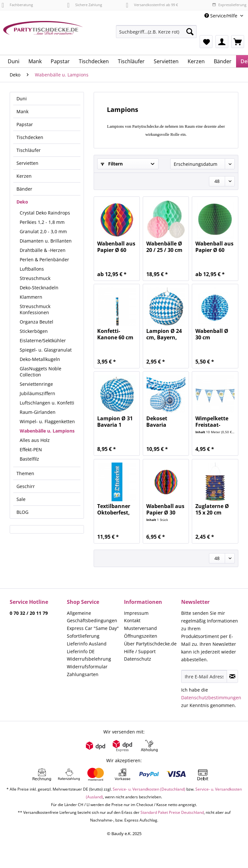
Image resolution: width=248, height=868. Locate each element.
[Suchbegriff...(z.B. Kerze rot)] (156, 32)
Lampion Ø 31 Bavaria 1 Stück (115, 422)
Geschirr (26, 486)
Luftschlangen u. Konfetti (47, 403)
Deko (22, 202)
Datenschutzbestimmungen (211, 698)
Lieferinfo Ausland (87, 644)
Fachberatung (17, 5)
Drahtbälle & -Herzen (43, 250)
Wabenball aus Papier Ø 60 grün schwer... (214, 247)
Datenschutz (138, 659)
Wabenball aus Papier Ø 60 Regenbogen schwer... (116, 247)
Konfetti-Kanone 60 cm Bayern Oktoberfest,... (116, 334)
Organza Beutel (36, 322)
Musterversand (140, 628)
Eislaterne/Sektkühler (43, 340)
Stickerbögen (34, 331)
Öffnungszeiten (141, 636)
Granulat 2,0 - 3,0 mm (43, 231)
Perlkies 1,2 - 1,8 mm (42, 222)
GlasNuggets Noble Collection (41, 372)
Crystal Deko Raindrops (45, 213)
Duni (22, 99)
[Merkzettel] (206, 42)
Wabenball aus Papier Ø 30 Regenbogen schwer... (165, 509)
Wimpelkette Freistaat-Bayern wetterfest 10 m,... (212, 422)
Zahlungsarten (83, 674)
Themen (25, 473)
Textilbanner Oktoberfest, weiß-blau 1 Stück (114, 509)
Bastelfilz (29, 459)
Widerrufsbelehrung (89, 659)
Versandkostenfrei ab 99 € (152, 5)
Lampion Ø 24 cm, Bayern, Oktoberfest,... (165, 334)
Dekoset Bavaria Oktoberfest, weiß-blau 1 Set (163, 422)
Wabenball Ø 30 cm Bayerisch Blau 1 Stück (215, 334)
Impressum (136, 613)
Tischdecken (30, 137)
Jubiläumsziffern (37, 393)
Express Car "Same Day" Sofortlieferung (93, 632)
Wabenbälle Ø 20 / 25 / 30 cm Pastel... (164, 247)
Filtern (112, 164)
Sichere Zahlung (85, 5)
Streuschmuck (35, 278)
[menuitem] (156, 35)
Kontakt (132, 620)
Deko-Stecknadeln (39, 288)
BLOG (22, 512)
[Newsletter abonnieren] (232, 676)
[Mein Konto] (222, 42)
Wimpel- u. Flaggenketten (47, 421)
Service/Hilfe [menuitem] (222, 16)
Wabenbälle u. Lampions (47, 431)
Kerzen (24, 176)
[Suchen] (190, 32)
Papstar (25, 124)
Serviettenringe (36, 384)
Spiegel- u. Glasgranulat (46, 350)
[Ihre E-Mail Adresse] (204, 676)
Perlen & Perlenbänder (44, 259)
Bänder (24, 189)
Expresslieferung (229, 5)
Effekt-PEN (31, 449)
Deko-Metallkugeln (40, 359)
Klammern (31, 297)
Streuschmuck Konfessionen (35, 309)
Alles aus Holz (35, 440)
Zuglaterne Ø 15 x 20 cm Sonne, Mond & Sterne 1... (215, 509)
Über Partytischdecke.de (150, 644)
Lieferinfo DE (81, 651)
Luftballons (32, 269)
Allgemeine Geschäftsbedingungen (92, 617)
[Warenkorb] (238, 42)
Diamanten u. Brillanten (46, 241)
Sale (21, 499)
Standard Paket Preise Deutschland (172, 812)
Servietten (27, 163)
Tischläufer (29, 150)
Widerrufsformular (87, 667)
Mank (22, 111)
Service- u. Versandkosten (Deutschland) (149, 789)
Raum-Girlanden (38, 412)
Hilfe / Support (140, 651)
